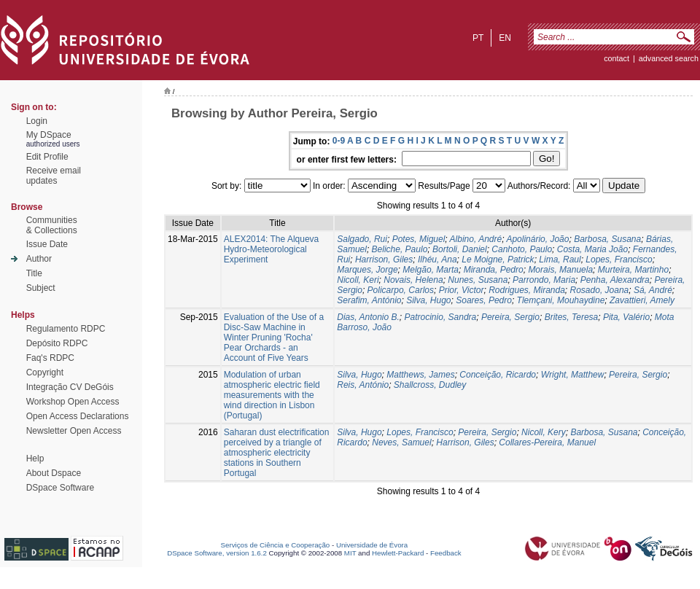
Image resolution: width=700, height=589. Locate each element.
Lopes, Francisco (619, 260)
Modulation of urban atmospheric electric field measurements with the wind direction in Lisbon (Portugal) (272, 395)
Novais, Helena (413, 280)
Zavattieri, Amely (642, 300)
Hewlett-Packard (398, 553)
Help (35, 459)
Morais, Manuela (560, 270)
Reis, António (363, 385)
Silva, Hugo (428, 300)
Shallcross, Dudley (430, 385)
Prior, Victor (462, 290)
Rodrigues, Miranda (527, 290)
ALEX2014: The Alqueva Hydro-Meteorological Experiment (272, 249)
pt (478, 38)
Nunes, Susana (478, 280)
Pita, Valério (626, 317)
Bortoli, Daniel (460, 249)
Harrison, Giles (384, 260)
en (505, 38)
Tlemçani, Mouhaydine (561, 300)
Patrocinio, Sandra (441, 317)
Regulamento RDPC (66, 329)
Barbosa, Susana (607, 239)
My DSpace (49, 135)
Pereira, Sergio (510, 317)
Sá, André (653, 290)
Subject (41, 288)
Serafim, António (369, 300)
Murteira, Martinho (633, 270)
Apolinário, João (537, 239)
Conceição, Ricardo (498, 375)
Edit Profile (47, 157)
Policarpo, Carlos (401, 290)
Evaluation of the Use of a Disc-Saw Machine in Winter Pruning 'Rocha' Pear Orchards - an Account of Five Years (274, 338)
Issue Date (47, 244)
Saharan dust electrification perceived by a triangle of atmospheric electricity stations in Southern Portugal (277, 453)
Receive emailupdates (54, 176)
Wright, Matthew (573, 375)
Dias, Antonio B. (368, 317)
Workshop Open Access (73, 402)
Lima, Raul (560, 260)
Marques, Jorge (367, 270)
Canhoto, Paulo (522, 249)
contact (617, 58)
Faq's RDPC (50, 358)
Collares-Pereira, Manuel (547, 442)
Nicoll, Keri (358, 280)
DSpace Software (60, 488)
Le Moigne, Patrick (498, 260)
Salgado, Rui (362, 239)
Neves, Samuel (401, 442)
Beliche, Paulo (400, 249)
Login (37, 121)
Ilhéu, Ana (437, 260)
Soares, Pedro (484, 300)
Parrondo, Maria (544, 280)
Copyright (45, 372)
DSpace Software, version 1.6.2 (217, 553)
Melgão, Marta (431, 270)
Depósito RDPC (57, 343)
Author (39, 259)
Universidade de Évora (372, 545)
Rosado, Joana (600, 290)
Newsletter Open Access (74, 431)
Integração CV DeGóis (70, 387)
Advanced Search (669, 58)
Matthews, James (420, 375)
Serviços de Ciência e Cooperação (276, 545)
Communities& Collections (52, 225)
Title (34, 273)
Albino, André (476, 239)
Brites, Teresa (572, 317)
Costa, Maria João (592, 249)
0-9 (339, 141)
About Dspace (54, 473)
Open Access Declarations (78, 416)
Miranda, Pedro (494, 270)
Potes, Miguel (419, 239)
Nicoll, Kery (544, 432)
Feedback (446, 553)
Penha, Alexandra (615, 280)
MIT (350, 553)
